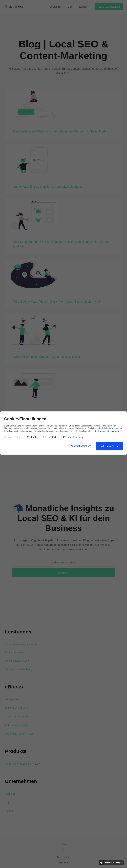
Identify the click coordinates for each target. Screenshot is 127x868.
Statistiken (32, 437)
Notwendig (12, 437)
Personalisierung (71, 437)
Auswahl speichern (81, 446)
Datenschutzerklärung (108, 431)
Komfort (50, 437)
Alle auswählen (109, 446)
